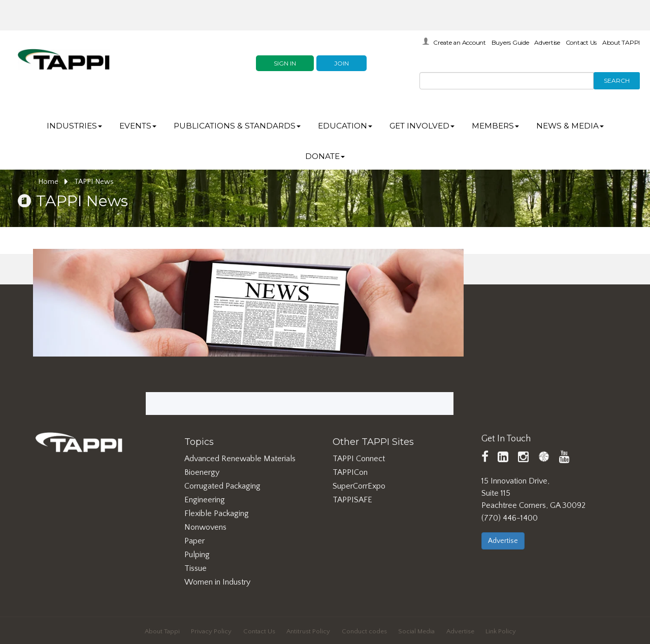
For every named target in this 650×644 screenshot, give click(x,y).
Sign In (285, 63)
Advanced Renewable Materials (240, 459)
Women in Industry (217, 582)
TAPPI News (94, 182)
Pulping (197, 555)
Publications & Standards (237, 126)
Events (138, 126)
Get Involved (422, 126)
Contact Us (581, 42)
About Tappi (162, 631)
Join (342, 63)
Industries (74, 126)
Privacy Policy (211, 631)
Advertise (547, 42)
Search (617, 80)
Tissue (196, 568)
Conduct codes (364, 631)
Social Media (416, 631)
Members (495, 126)
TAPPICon (350, 472)
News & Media (570, 126)
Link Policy (501, 631)
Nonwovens (205, 527)
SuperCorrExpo (359, 486)
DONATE (325, 156)
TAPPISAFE (352, 500)
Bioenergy (202, 472)
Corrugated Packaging (222, 486)
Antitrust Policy (308, 631)
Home (53, 182)
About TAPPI (621, 42)
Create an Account (460, 42)
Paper (194, 541)
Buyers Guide (510, 42)
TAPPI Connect (359, 459)
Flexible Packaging (217, 513)
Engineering (205, 500)
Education (345, 126)
